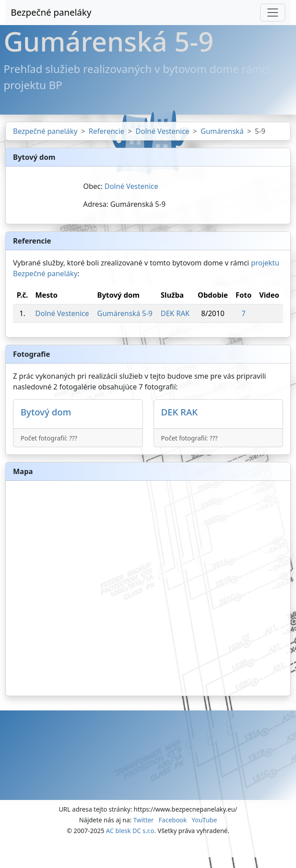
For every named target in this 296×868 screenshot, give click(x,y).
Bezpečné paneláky (51, 12)
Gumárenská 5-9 (125, 313)
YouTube (204, 820)
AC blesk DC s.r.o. (131, 831)
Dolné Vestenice (163, 131)
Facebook (173, 820)
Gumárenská (222, 131)
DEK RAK (175, 313)
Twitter (143, 820)
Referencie (107, 131)
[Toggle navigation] (273, 13)
